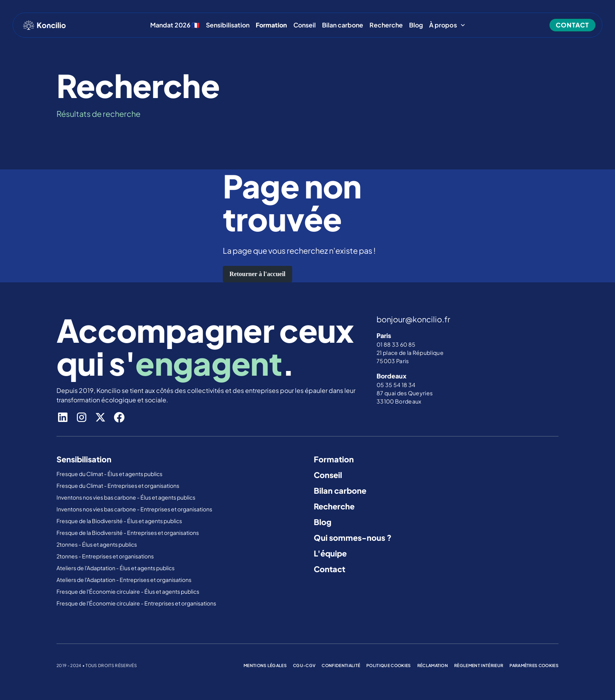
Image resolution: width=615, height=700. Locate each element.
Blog (416, 25)
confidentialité (341, 665)
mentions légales (265, 665)
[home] (44, 25)
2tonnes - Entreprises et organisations (105, 556)
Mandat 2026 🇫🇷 (175, 25)
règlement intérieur (479, 665)
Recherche (386, 25)
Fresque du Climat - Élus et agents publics (110, 474)
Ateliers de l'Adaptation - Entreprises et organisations (124, 580)
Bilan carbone (343, 25)
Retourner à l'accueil (257, 274)
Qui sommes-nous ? (353, 537)
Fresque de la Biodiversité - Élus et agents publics (120, 521)
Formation (334, 459)
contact (572, 25)
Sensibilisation (228, 25)
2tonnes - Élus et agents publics (97, 544)
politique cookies (388, 665)
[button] (447, 25)
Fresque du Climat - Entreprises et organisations (118, 485)
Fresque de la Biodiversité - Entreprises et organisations (128, 533)
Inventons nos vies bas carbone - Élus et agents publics (126, 497)
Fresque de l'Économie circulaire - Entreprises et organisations (136, 603)
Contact (329, 569)
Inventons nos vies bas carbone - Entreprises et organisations (134, 509)
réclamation (433, 665)
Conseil (305, 25)
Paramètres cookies (534, 665)
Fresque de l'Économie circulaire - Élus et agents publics (128, 591)
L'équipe (330, 553)
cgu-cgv (304, 665)
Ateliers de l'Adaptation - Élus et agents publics (116, 568)
